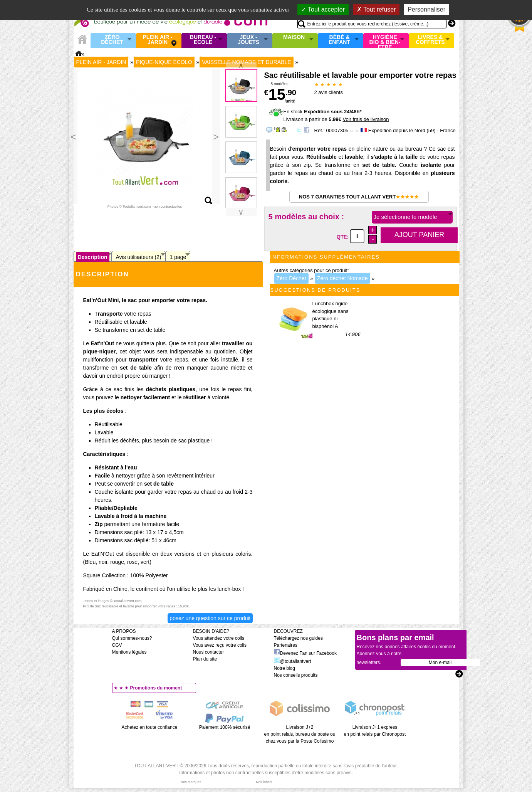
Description (93, 257)
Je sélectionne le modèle (405, 217)
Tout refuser (376, 9)
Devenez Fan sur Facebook (305, 653)
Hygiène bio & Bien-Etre (385, 40)
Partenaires (286, 645)
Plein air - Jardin (157, 40)
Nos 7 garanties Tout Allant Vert (359, 197)
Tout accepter (323, 9)
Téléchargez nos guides (298, 638)
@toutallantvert (293, 661)
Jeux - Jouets (248, 40)
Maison (294, 37)
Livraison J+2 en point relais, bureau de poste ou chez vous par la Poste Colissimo (300, 734)
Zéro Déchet (112, 40)
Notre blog (284, 668)
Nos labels (264, 782)
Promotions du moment (156, 688)
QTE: (343, 236)
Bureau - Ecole (203, 40)
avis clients (329, 92)
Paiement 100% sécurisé (225, 727)
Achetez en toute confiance (150, 727)
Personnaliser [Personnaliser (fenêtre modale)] (426, 9)
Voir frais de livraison (366, 119)
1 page (178, 257)
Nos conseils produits (296, 675)
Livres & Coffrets (430, 40)
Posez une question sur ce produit (210, 618)
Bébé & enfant (339, 40)
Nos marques (191, 782)
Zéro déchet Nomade (342, 278)
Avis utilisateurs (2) (139, 257)
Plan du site (205, 659)
